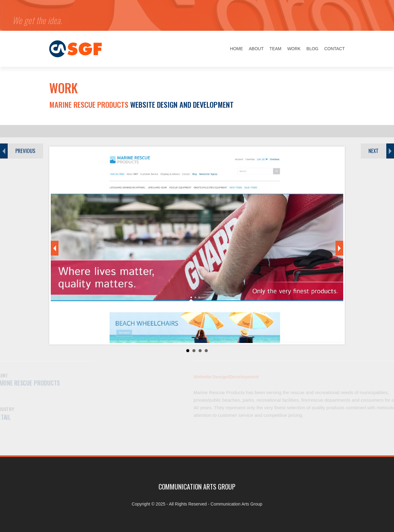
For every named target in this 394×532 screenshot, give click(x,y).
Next (339, 248)
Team (275, 49)
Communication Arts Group (236, 504)
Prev (55, 248)
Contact (334, 49)
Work (294, 49)
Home (236, 49)
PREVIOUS (25, 151)
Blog (313, 49)
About (256, 49)
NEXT (374, 151)
